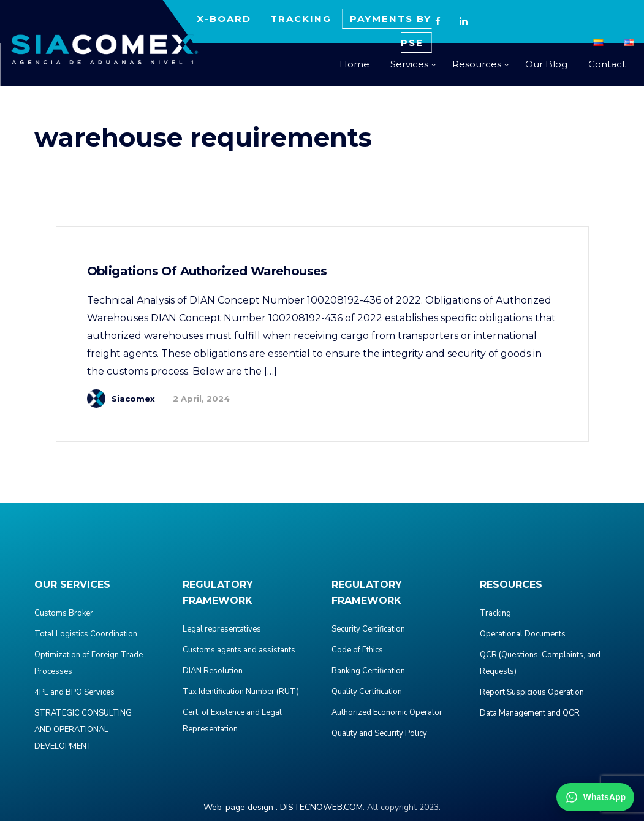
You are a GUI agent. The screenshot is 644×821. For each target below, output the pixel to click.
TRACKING (301, 19)
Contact (607, 64)
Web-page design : (241, 807)
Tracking (495, 613)
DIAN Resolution (213, 671)
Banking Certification (368, 671)
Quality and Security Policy (379, 733)
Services (409, 64)
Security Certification (368, 629)
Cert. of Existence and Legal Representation (232, 721)
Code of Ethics (357, 650)
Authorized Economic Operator (387, 712)
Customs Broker (64, 613)
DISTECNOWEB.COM (321, 807)
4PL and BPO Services (74, 692)
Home (354, 64)
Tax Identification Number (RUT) (241, 692)
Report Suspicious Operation (532, 692)
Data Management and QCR (530, 713)
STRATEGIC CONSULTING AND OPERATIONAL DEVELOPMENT (83, 730)
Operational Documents (523, 634)
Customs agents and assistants (239, 650)
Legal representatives (222, 629)
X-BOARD (224, 19)
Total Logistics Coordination (86, 634)
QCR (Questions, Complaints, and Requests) (540, 663)
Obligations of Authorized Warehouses (207, 271)
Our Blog (546, 64)
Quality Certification (367, 692)
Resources (477, 64)
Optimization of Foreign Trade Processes (89, 663)
